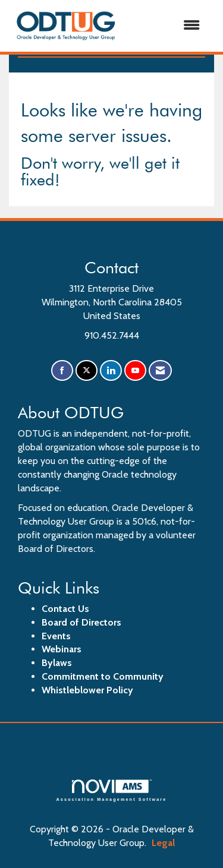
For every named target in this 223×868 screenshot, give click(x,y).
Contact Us (65, 609)
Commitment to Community (103, 676)
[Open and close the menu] (167, 26)
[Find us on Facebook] (62, 370)
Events (56, 636)
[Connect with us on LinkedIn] (111, 370)
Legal (163, 843)
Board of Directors (81, 622)
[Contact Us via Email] (160, 370)
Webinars (62, 649)
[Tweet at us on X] (87, 370)
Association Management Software (112, 790)
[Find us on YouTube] (135, 370)
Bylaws (57, 663)
